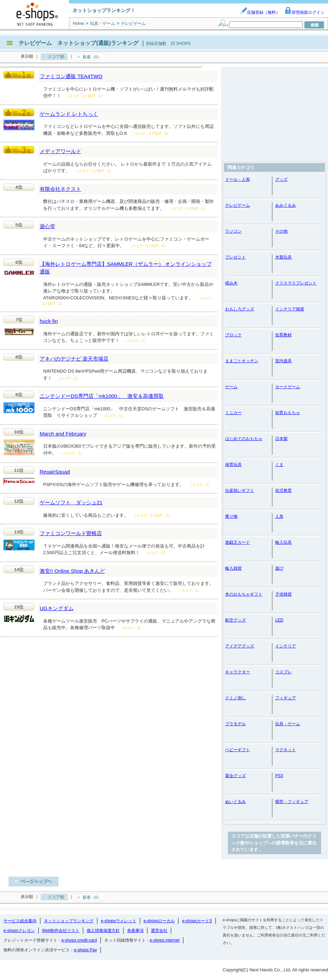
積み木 (231, 283)
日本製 (281, 439)
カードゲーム (288, 387)
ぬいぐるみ (235, 802)
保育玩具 (233, 465)
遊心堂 (47, 226)
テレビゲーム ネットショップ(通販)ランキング (79, 43)
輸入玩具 (283, 542)
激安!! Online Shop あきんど (72, 571)
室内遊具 (283, 361)
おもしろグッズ (240, 309)
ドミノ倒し (235, 698)
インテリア (286, 646)
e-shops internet (165, 940)
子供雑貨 (283, 594)
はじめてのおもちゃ (244, 439)
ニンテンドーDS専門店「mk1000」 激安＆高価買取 (102, 396)
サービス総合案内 (20, 921)
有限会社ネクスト (60, 189)
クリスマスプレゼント (296, 283)
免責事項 (135, 931)
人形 (279, 516)
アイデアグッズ (240, 646)
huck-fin (49, 321)
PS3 (279, 776)
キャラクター (238, 672)
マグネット (286, 750)
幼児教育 (283, 491)
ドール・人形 (238, 179)
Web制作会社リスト (61, 931)
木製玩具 (283, 257)
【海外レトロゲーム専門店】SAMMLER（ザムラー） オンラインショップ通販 (126, 268)
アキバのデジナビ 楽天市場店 (74, 359)
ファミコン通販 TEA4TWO (71, 76)
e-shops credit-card (79, 940)
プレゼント (235, 257)
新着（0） (92, 57)
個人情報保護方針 (103, 931)
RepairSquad (55, 472)
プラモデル (235, 724)
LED (279, 620)
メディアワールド (60, 151)
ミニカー (233, 413)
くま (279, 465)
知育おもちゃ (288, 413)
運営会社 (159, 931)
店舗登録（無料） (260, 12)
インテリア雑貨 (290, 309)
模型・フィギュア (292, 802)
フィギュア (286, 698)
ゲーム (231, 387)
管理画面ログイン (305, 12)
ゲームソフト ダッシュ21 (71, 502)
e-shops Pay (85, 950)
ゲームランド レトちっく (69, 114)
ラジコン (233, 231)
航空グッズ (235, 620)
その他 (281, 231)
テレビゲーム (238, 205)
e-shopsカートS (197, 921)
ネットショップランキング (69, 921)
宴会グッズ (235, 776)
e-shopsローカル (159, 921)
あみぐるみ (286, 205)
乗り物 (231, 516)
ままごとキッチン (242, 361)
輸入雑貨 (233, 568)
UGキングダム (57, 608)
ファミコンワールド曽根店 (71, 533)
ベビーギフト (238, 750)
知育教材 (283, 335)
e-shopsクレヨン (19, 931)
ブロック (233, 335)
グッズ (281, 179)
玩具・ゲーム (288, 724)
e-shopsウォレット (119, 921)
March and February (63, 434)
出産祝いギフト (240, 491)
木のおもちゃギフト (244, 594)
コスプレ (283, 672)
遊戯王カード (238, 542)
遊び (279, 568)
